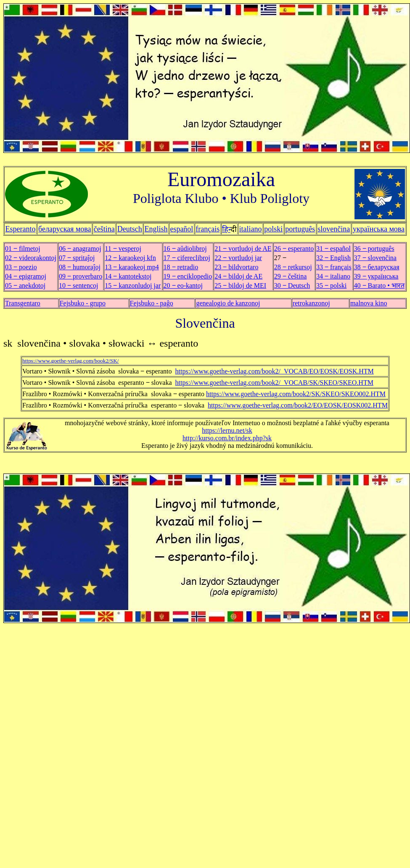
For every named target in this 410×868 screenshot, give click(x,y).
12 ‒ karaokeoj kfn (130, 258)
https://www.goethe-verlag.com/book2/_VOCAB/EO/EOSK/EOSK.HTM (275, 371)
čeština (104, 229)
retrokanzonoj (311, 303)
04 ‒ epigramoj (26, 276)
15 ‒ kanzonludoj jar (133, 285)
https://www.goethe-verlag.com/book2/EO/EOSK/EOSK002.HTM (298, 405)
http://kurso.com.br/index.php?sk (227, 438)
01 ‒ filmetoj (23, 249)
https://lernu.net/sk (227, 430)
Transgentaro (23, 303)
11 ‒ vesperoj (123, 249)
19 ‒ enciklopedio (188, 276)
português (300, 229)
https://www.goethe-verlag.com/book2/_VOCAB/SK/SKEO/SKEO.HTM (274, 383)
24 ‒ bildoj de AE (238, 276)
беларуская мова (65, 229)
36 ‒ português (374, 249)
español (181, 229)
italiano (251, 229)
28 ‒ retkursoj (293, 267)
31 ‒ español (333, 249)
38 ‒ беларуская (377, 267)
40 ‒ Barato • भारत (379, 285)
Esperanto (21, 229)
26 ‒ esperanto (294, 249)
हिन (226, 229)
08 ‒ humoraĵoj (80, 267)
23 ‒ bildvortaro (236, 267)
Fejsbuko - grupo (83, 303)
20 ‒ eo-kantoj (183, 285)
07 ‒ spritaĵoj (77, 258)
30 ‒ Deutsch (292, 285)
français (208, 229)
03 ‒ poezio (21, 267)
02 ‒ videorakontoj (31, 258)
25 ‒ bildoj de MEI (240, 285)
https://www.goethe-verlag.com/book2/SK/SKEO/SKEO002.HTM (296, 394)
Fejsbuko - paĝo (152, 303)
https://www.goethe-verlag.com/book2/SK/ (70, 361)
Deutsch (130, 229)
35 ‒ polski (331, 285)
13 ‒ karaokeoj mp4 (132, 267)
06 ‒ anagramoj (80, 249)
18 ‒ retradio (181, 267)
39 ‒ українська (376, 276)
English (156, 229)
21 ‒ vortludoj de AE (243, 249)
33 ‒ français (334, 267)
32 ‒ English (333, 258)
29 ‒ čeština (290, 276)
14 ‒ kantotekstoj (128, 276)
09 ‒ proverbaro (81, 276)
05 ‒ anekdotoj (25, 285)
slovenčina (334, 229)
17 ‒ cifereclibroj (187, 258)
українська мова (379, 229)
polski (273, 229)
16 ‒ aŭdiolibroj (185, 249)
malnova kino (369, 303)
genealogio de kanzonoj (228, 303)
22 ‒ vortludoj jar (238, 258)
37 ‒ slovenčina (375, 258)
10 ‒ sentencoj (78, 285)
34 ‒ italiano (333, 276)
